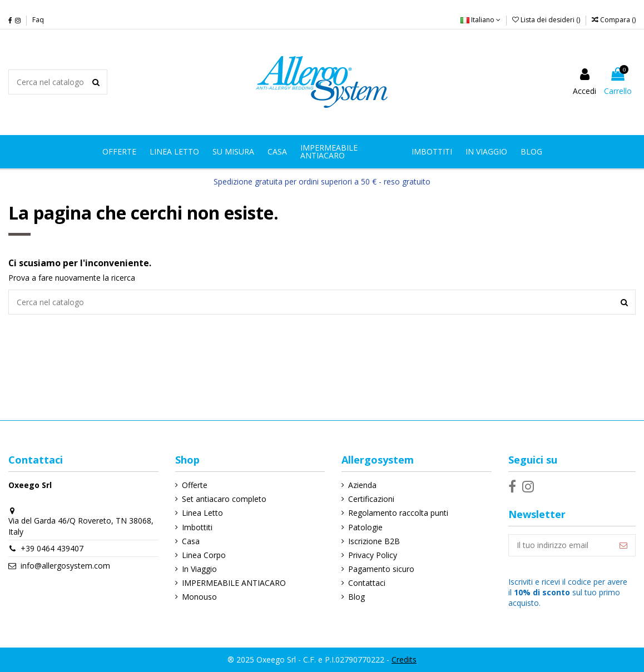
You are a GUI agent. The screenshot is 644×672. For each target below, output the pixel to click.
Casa (191, 541)
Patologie (365, 527)
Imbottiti (197, 527)
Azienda (362, 485)
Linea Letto (202, 513)
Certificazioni (371, 499)
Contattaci (367, 583)
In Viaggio (199, 569)
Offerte (195, 485)
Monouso (199, 597)
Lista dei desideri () (547, 20)
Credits (404, 659)
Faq (38, 20)
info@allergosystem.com (65, 566)
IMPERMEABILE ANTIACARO (234, 583)
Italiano (480, 20)
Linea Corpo (204, 555)
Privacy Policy (373, 555)
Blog (356, 597)
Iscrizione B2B (374, 541)
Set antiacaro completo (224, 499)
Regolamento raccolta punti (398, 513)
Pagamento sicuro (381, 569)
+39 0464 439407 (52, 548)
